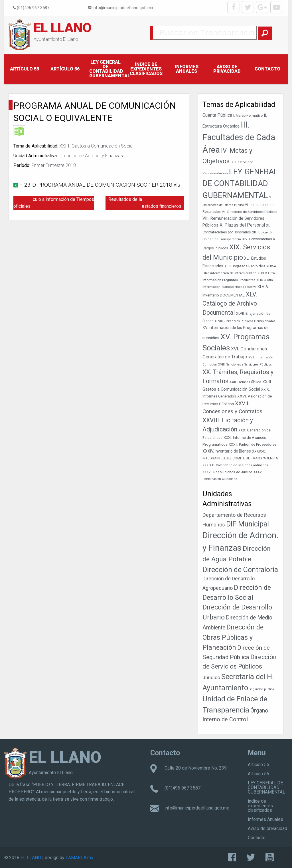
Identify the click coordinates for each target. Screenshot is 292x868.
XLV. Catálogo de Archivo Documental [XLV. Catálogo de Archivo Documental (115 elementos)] (230, 303)
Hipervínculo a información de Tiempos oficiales (54, 203)
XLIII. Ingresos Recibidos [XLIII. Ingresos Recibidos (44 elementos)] (245, 266)
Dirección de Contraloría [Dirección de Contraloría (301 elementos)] (240, 570)
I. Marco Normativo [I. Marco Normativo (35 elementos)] (248, 116)
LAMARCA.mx (79, 858)
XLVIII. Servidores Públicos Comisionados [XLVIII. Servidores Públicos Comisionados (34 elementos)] (245, 321)
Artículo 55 (25, 69)
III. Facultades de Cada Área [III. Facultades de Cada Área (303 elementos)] (239, 137)
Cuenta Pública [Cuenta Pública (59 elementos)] (217, 115)
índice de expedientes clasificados (146, 69)
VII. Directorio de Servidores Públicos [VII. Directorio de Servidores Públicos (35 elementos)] (250, 212)
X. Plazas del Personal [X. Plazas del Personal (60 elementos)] (242, 225)
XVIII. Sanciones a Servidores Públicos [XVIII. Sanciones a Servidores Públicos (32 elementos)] (245, 365)
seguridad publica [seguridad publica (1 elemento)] (262, 689)
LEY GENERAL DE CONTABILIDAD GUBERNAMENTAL (108, 69)
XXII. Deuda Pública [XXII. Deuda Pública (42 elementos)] (245, 382)
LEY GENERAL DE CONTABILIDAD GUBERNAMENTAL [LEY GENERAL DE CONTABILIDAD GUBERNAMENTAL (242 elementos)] (240, 183)
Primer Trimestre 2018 (54, 165)
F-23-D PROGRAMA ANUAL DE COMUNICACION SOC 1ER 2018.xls (100, 185)
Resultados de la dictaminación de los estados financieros (146, 203)
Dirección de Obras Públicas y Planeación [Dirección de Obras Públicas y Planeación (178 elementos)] (233, 637)
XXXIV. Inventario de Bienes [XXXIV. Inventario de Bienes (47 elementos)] (227, 451)
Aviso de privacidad (227, 69)
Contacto (267, 69)
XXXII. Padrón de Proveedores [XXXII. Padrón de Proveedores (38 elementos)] (253, 445)
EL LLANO (63, 28)
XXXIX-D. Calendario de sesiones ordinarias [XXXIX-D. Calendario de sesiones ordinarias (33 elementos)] (235, 465)
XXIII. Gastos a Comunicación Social (96, 146)
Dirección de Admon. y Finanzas (91, 156)
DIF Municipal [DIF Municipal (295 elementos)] (248, 524)
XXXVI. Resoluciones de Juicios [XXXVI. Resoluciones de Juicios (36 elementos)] (228, 472)
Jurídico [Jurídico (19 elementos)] (211, 677)
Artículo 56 (65, 69)
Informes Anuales (187, 69)
